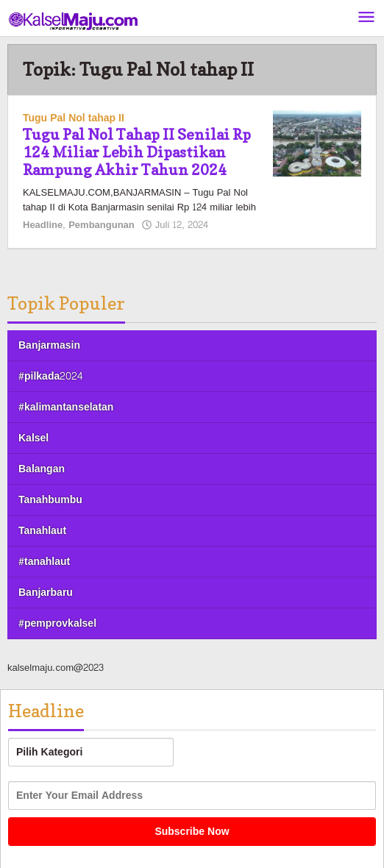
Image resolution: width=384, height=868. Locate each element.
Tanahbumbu (50, 500)
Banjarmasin (49, 345)
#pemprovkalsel (57, 623)
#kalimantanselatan (66, 407)
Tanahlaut (42, 531)
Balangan (42, 469)
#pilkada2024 (50, 376)
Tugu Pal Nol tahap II (74, 118)
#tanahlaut (44, 562)
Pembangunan (102, 225)
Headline (43, 225)
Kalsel (33, 438)
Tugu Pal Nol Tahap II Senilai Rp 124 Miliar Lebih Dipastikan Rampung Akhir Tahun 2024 (137, 152)
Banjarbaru (46, 593)
